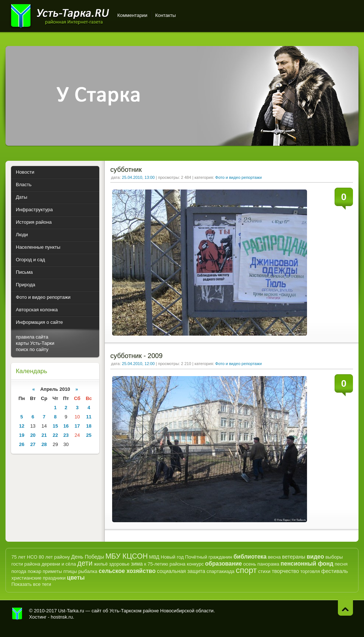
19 (22, 435)
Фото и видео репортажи (238, 177)
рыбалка (88, 571)
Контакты (165, 15)
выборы (334, 557)
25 (89, 435)
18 (89, 426)
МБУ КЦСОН (127, 556)
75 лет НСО (24, 557)
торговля (310, 571)
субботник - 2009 (136, 356)
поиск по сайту (32, 349)
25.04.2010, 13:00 (138, 177)
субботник (126, 170)
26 (22, 444)
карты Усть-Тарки (35, 343)
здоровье (119, 564)
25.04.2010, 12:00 (138, 364)
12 (22, 426)
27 (33, 444)
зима (137, 564)
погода (19, 571)
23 (66, 435)
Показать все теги (31, 584)
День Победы (88, 557)
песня (341, 564)
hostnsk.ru (62, 617)
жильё (101, 564)
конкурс (195, 564)
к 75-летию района (165, 564)
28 (44, 444)
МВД (154, 557)
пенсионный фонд (307, 564)
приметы (52, 571)
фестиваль (335, 571)
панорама (268, 564)
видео (315, 557)
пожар (34, 571)
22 (55, 435)
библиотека (250, 557)
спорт (246, 570)
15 (55, 426)
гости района (26, 564)
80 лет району (54, 557)
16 (66, 426)
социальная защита (181, 571)
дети (85, 563)
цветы (76, 578)
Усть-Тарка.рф (17, 614)
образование (224, 564)
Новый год (172, 557)
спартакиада (221, 571)
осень (250, 564)
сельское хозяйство (127, 571)
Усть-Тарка (60, 15)
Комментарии (132, 15)
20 (33, 435)
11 (89, 417)
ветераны (294, 557)
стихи (264, 571)
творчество (285, 571)
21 (44, 435)
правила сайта (32, 337)
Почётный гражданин (208, 557)
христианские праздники (38, 578)
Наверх (345, 608)
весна (274, 557)
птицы (70, 571)
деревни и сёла (59, 564)
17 (77, 426)
